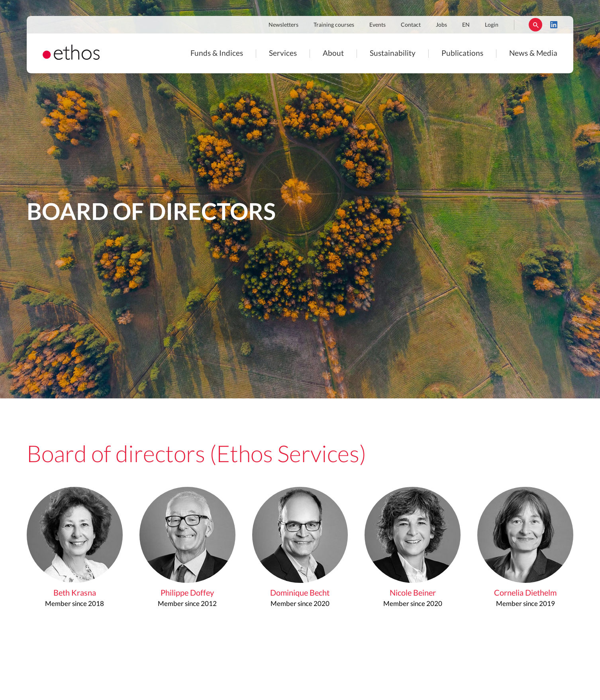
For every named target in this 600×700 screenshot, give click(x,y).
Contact (411, 25)
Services (283, 54)
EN (466, 25)
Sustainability (393, 54)
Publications (462, 54)
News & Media (533, 54)
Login (492, 25)
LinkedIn (554, 25)
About (333, 54)
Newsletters (283, 25)
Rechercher (535, 25)
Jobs (441, 25)
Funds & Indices (217, 54)
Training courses (334, 25)
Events (377, 25)
